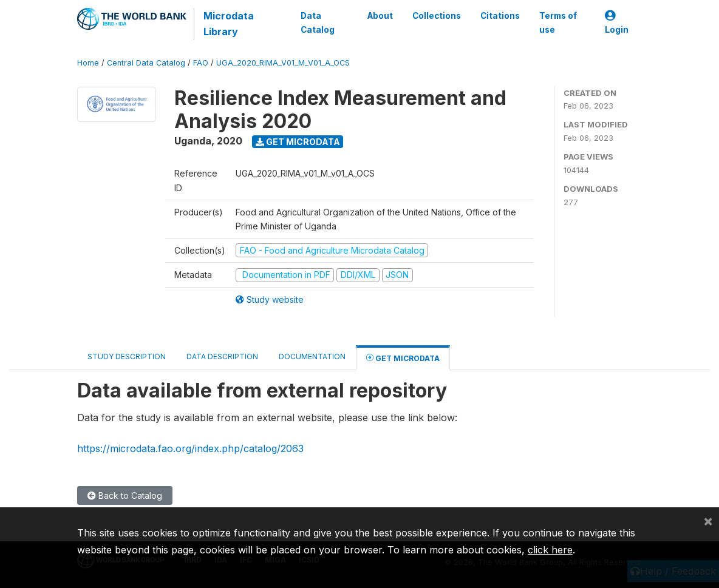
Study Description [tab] (127, 357)
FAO (201, 63)
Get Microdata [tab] (403, 358)
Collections (437, 16)
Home (88, 63)
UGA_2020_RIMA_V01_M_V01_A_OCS (283, 63)
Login (617, 23)
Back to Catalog (125, 495)
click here (550, 550)
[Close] (708, 521)
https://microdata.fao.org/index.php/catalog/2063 (190, 448)
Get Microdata (298, 142)
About (380, 16)
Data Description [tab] (222, 357)
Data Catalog (318, 22)
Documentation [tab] (312, 357)
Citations (500, 16)
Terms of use (558, 22)
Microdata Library (229, 24)
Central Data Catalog (146, 63)
